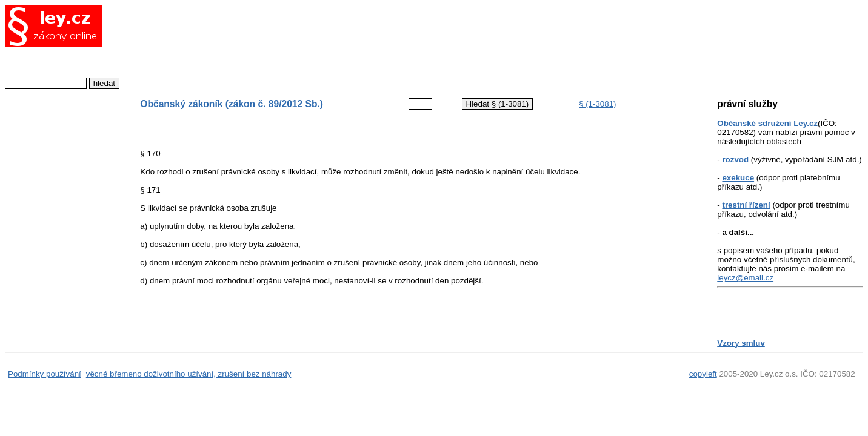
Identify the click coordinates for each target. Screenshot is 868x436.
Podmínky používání (45, 374)
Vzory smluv (741, 343)
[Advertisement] (406, 45)
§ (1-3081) (598, 104)
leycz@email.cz (745, 278)
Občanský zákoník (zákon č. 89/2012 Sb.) (232, 104)
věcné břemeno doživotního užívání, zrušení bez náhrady (189, 374)
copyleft (703, 374)
